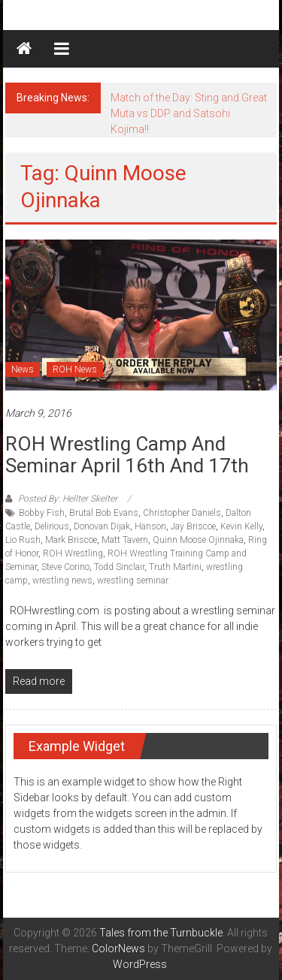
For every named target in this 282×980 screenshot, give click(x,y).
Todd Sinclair (119, 567)
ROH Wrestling (73, 553)
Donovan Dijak (102, 526)
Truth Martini (175, 567)
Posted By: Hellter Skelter (68, 499)
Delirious (52, 526)
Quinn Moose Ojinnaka (198, 540)
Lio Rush (23, 540)
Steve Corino (65, 567)
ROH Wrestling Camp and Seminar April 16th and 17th (127, 455)
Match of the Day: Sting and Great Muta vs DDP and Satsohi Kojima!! (189, 113)
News (23, 369)
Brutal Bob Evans (104, 513)
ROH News (75, 369)
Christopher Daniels (182, 513)
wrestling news (62, 580)
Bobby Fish (42, 513)
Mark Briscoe (71, 540)
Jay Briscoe (193, 526)
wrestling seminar (133, 580)
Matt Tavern (125, 540)
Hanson (150, 526)
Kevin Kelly (241, 526)
